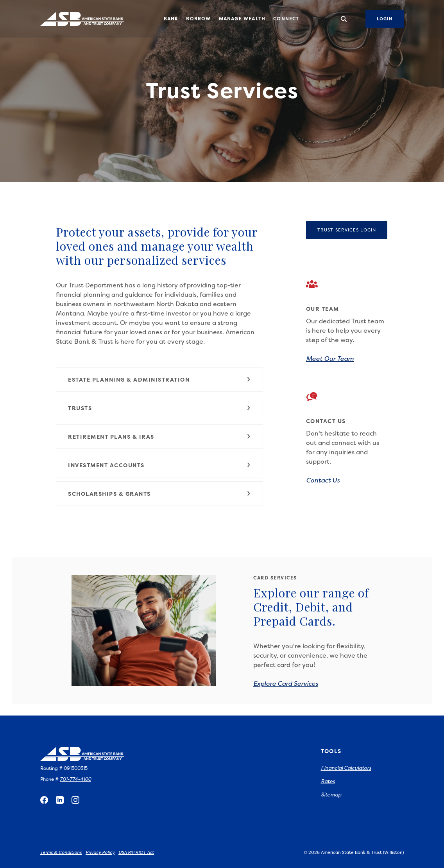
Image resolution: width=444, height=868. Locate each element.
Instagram (75, 800)
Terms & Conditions (61, 853)
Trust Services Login (352, 230)
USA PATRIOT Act (136, 853)
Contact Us (323, 480)
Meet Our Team (330, 359)
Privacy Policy (100, 853)
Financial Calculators (346, 768)
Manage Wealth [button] (242, 19)
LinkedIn (60, 800)
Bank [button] (171, 19)
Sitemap (331, 794)
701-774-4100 (75, 779)
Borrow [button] (198, 19)
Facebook (44, 800)
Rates (328, 781)
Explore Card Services (286, 683)
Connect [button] (286, 19)
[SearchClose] (344, 19)
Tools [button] (331, 751)
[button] (159, 379)
